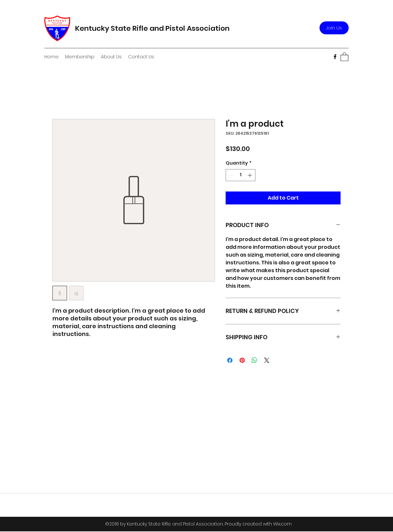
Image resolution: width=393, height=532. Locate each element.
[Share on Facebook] (230, 360)
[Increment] (250, 175)
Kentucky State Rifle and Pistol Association (152, 28)
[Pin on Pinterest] (242, 360)
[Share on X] (267, 360)
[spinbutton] (241, 175)
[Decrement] (231, 175)
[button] (344, 57)
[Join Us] (334, 28)
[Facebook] (335, 57)
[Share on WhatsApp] (254, 360)
